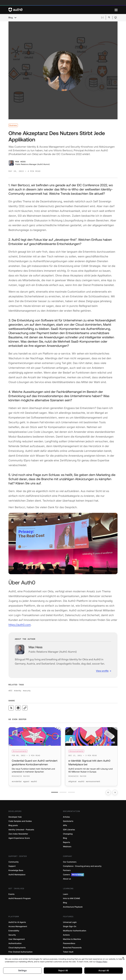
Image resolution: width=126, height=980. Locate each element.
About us (67, 880)
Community (14, 863)
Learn (66, 895)
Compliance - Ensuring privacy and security (82, 867)
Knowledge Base (16, 871)
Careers (74, 875)
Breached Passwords (72, 948)
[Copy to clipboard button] (25, 708)
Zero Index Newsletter (18, 835)
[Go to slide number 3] (72, 793)
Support (12, 867)
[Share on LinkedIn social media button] (18, 708)
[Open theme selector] (115, 18)
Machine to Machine (72, 940)
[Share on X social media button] (11, 708)
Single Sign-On (70, 927)
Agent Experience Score (19, 839)
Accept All (104, 971)
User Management (17, 940)
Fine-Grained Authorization (20, 953)
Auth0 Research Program (20, 899)
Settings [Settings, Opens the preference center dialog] (22, 971)
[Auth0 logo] (62, 10)
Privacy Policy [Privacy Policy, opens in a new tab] (102, 961)
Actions (66, 936)
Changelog (68, 835)
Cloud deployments (17, 948)
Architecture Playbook (73, 908)
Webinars (67, 847)
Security (12, 936)
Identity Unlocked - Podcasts (21, 830)
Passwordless (69, 944)
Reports (67, 843)
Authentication (15, 944)
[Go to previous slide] (108, 793)
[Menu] (116, 10)
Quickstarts (68, 822)
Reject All (63, 971)
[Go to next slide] (115, 793)
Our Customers (70, 863)
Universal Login (70, 923)
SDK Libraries (69, 830)
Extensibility (14, 931)
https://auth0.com (20, 625)
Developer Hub (15, 818)
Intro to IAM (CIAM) (72, 899)
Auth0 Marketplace (17, 875)
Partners (67, 871)
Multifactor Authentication (75, 931)
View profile (102, 671)
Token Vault (68, 953)
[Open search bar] (109, 18)
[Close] (123, 958)
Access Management (18, 927)
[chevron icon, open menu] (15, 18)
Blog (11, 18)
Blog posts (13, 826)
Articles (66, 818)
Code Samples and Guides (20, 822)
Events (11, 895)
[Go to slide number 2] (63, 793)
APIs (65, 826)
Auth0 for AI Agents (17, 923)
